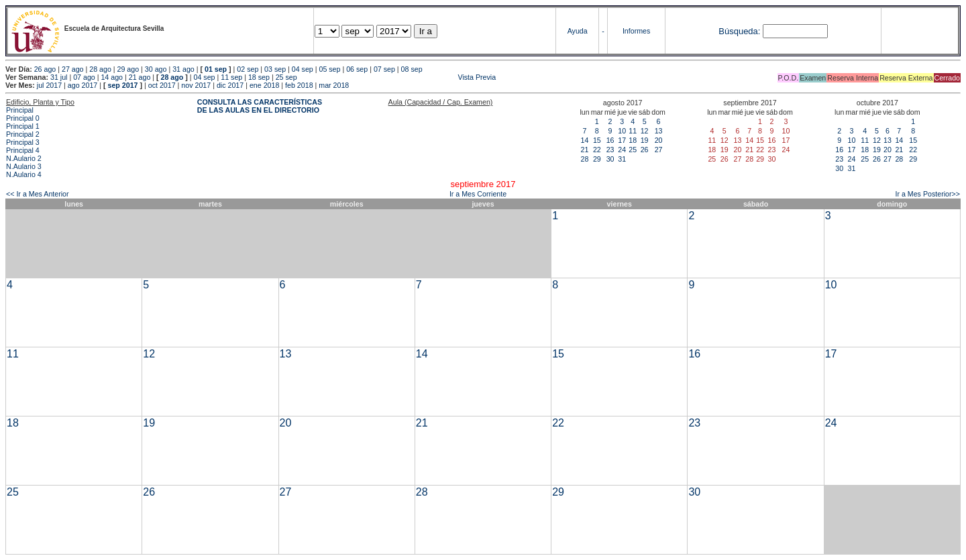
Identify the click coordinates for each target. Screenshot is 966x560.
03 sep (275, 69)
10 (622, 131)
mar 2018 (334, 85)
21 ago (140, 77)
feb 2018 (299, 85)
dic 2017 (230, 85)
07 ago (84, 77)
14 (585, 140)
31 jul (59, 77)
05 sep (329, 69)
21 (585, 150)
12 (645, 131)
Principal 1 (23, 126)
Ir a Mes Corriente (478, 194)
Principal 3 (23, 142)
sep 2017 (123, 85)
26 (645, 150)
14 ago (112, 77)
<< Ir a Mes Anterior (38, 194)
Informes (636, 31)
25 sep (286, 77)
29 (597, 159)
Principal (20, 110)
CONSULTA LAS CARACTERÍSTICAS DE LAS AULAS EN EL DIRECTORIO (260, 106)
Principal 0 (23, 118)
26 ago (45, 69)
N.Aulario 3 (24, 166)
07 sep (384, 69)
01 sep (216, 69)
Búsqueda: (739, 31)
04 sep (303, 69)
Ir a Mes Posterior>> (927, 194)
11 (633, 131)
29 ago (128, 69)
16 (610, 140)
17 (622, 140)
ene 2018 (264, 85)
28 (585, 159)
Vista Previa (398, 77)
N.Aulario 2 (24, 158)
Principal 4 (23, 150)
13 (659, 131)
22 (597, 150)
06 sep (357, 69)
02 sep (248, 69)
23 (610, 150)
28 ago (100, 69)
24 (622, 150)
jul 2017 (49, 85)
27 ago (73, 69)
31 (622, 159)
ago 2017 (83, 85)
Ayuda (578, 31)
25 (633, 150)
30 (610, 159)
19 (645, 140)
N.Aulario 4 (24, 174)
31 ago (183, 69)
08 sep (412, 69)
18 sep (259, 77)
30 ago (156, 69)
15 (597, 140)
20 (659, 140)
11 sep (231, 77)
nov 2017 (196, 85)
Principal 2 (23, 134)
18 (633, 140)
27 (659, 150)
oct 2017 (162, 85)
